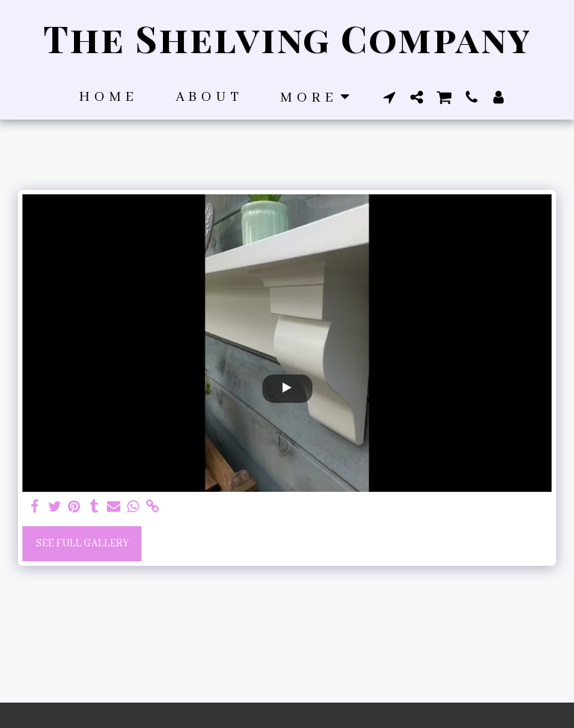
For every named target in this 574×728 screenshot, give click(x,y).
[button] (389, 97)
